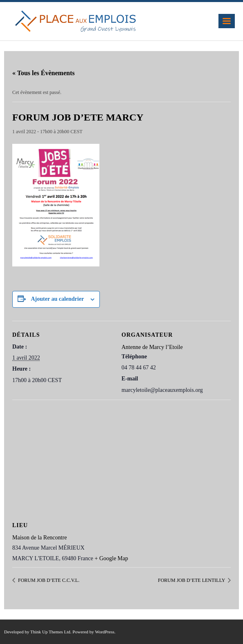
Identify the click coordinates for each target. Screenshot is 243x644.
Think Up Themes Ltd (50, 632)
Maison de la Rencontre (39, 538)
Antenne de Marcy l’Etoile (152, 347)
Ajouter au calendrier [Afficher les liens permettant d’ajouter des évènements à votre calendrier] (58, 299)
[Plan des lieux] (122, 459)
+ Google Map (111, 558)
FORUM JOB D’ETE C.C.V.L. (48, 580)
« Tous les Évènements (43, 73)
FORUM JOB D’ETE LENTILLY (192, 580)
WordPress (105, 632)
